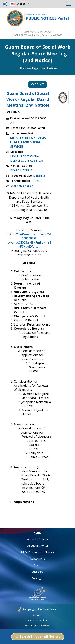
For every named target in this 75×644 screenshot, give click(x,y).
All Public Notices (38, 539)
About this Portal (38, 546)
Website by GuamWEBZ (37, 626)
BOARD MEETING (21, 170)
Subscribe (37, 572)
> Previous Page (28, 68)
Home (37, 533)
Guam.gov (37, 578)
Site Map (37, 616)
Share (38, 565)
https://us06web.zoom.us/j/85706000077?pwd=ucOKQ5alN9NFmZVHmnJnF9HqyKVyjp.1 (29, 240)
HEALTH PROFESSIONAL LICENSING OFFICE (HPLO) (27, 158)
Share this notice (22, 186)
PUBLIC (37, 181)
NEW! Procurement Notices (37, 552)
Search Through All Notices (38, 637)
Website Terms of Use (37, 621)
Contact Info (38, 559)
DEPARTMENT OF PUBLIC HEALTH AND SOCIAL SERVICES (28, 142)
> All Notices (49, 68)
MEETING (39, 176)
